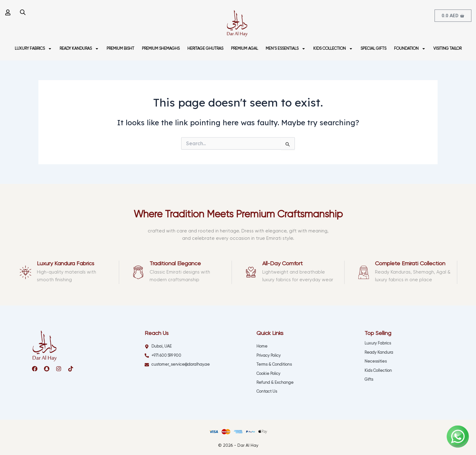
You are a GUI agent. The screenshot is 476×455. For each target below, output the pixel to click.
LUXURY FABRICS (33, 49)
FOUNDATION (410, 49)
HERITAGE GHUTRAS (205, 49)
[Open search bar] (23, 12)
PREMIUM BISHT (120, 49)
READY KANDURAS (79, 49)
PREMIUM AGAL (244, 49)
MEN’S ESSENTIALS (286, 49)
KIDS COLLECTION (333, 49)
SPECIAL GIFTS (373, 49)
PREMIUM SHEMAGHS (161, 49)
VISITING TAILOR (447, 49)
